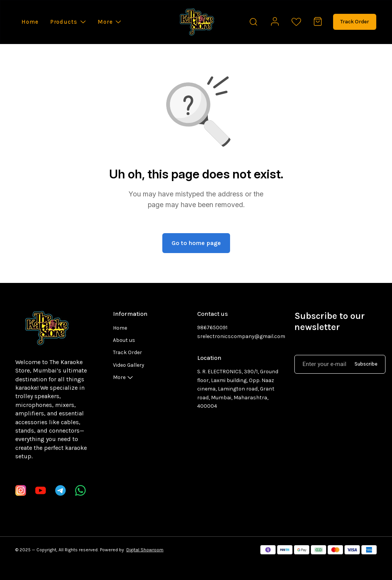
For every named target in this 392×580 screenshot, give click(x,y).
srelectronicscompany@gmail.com (238, 336)
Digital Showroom (145, 550)
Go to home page (196, 243)
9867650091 (212, 328)
